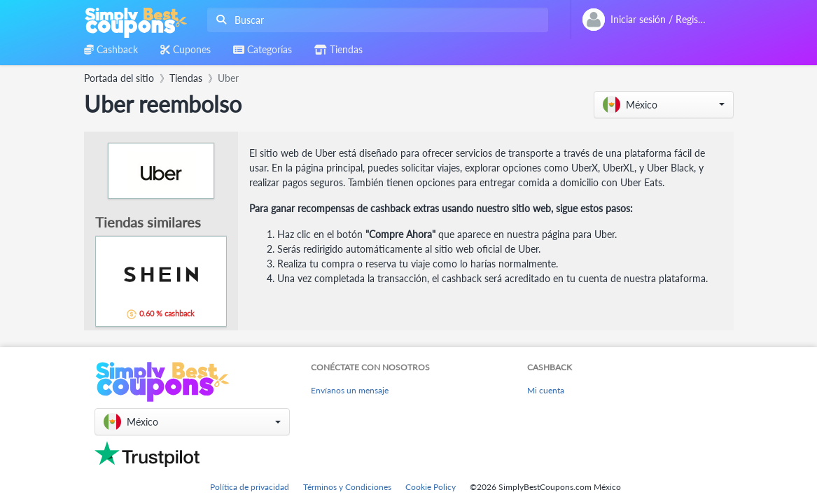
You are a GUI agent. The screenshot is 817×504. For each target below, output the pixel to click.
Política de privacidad (250, 487)
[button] (664, 105)
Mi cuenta (546, 390)
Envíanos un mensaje (350, 390)
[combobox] (375, 20)
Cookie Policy (431, 487)
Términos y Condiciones (347, 487)
